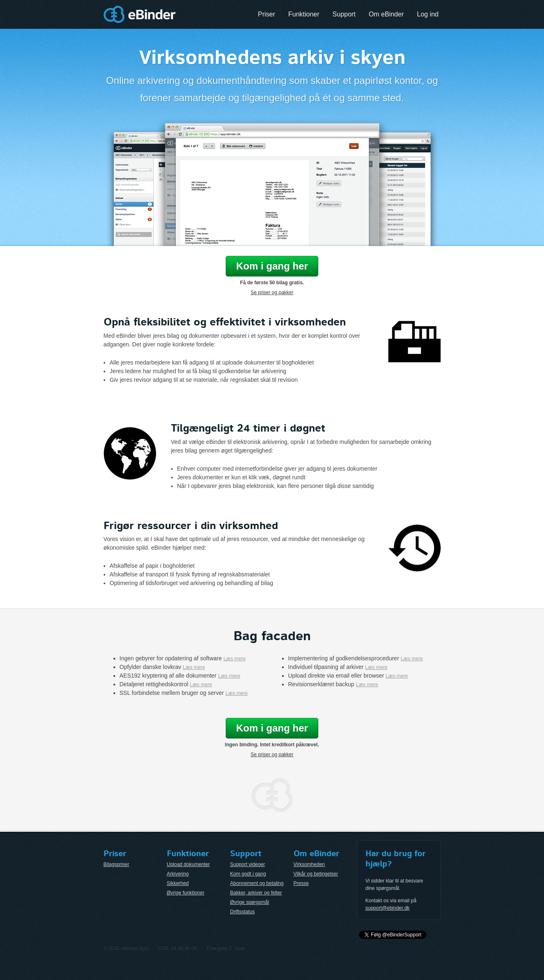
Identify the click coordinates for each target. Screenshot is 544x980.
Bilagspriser (117, 864)
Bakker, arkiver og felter (256, 893)
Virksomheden (309, 864)
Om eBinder (386, 14)
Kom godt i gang (248, 874)
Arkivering (178, 874)
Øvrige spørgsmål (250, 902)
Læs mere (234, 659)
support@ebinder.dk (388, 908)
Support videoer (248, 864)
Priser (266, 14)
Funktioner (304, 14)
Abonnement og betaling (257, 883)
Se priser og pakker (272, 293)
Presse (301, 883)
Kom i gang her (272, 266)
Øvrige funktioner (186, 893)
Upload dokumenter (189, 864)
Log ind (428, 14)
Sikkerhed (178, 883)
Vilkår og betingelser (316, 874)
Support (344, 14)
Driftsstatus (243, 912)
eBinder (140, 14)
